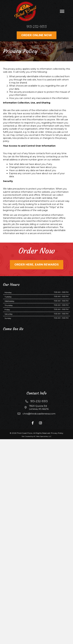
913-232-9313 (37, 27)
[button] (62, 11)
